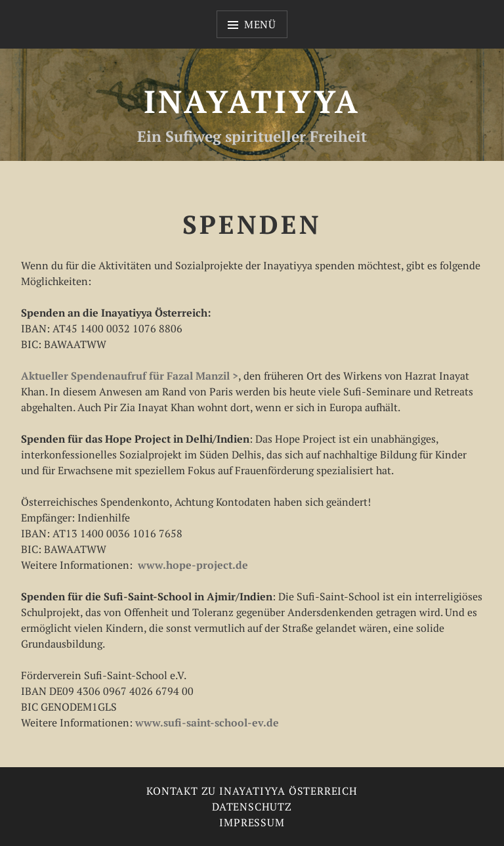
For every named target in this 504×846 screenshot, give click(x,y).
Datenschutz (252, 807)
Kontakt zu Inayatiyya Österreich (252, 791)
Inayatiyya (252, 101)
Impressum (252, 822)
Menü (260, 24)
